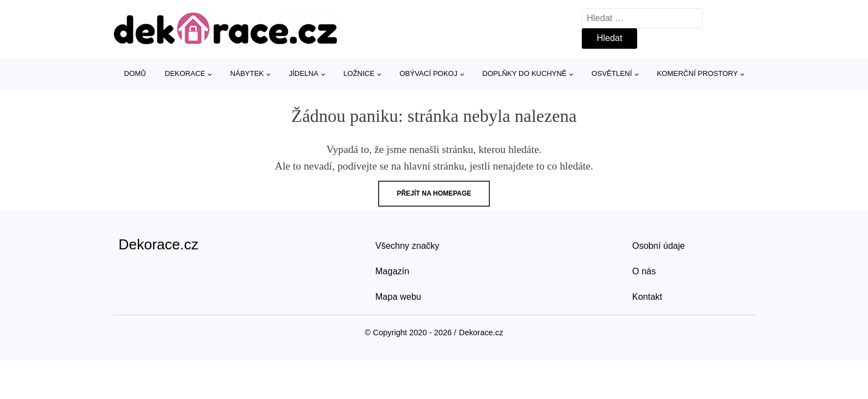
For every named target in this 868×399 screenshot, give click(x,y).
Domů (135, 73)
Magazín (392, 271)
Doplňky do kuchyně (524, 73)
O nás (644, 271)
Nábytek (247, 73)
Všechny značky (407, 246)
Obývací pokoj (429, 73)
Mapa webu (398, 297)
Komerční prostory (697, 73)
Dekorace (185, 73)
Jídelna (304, 73)
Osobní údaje (658, 246)
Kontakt (647, 297)
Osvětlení (612, 73)
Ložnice (359, 73)
